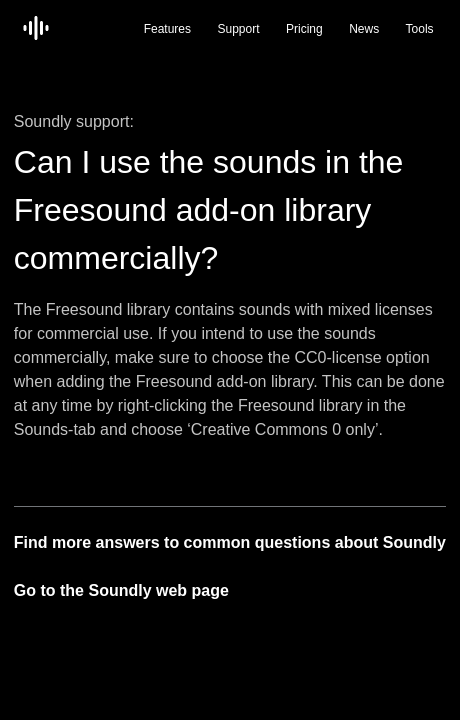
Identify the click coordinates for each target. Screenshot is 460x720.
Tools (420, 29)
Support (239, 29)
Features (167, 29)
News (364, 29)
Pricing (304, 29)
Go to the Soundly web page (121, 590)
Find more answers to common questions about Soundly (230, 542)
